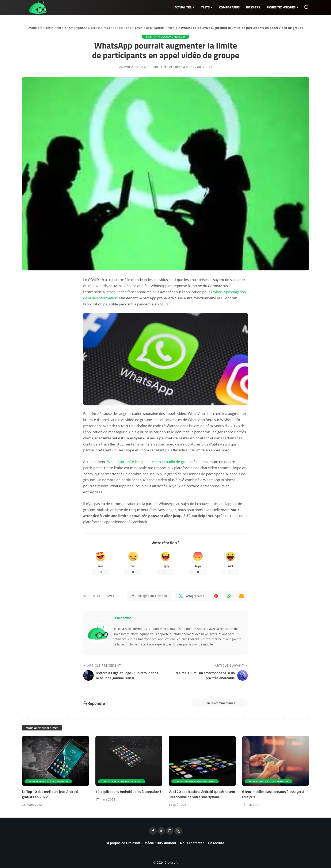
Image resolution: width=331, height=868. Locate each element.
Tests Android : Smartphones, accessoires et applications (88, 28)
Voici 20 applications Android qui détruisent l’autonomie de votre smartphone (202, 794)
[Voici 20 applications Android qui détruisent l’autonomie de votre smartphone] (202, 761)
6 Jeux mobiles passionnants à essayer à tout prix (273, 794)
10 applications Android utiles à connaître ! (128, 792)
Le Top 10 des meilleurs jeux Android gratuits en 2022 (50, 794)
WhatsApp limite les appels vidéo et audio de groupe (150, 462)
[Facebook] (150, 596)
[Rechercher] (307, 7)
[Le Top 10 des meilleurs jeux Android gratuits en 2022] (56, 761)
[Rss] (178, 831)
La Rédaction (122, 618)
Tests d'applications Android (156, 28)
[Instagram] (170, 831)
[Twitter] (192, 596)
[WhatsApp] (229, 596)
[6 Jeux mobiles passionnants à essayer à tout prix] (276, 761)
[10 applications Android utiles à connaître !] (129, 761)
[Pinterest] (216, 596)
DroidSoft (35, 28)
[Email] (241, 596)
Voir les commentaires (220, 703)
